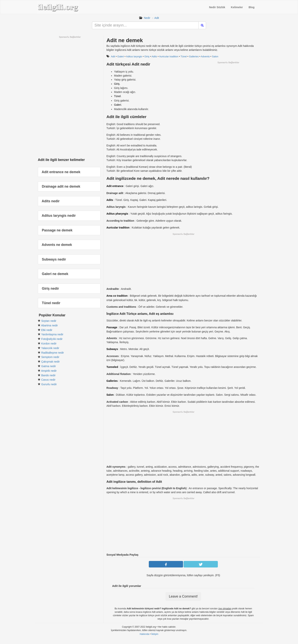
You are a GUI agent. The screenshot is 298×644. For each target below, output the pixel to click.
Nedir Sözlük (217, 7)
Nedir (147, 18)
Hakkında (144, 634)
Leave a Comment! (183, 596)
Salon (215, 56)
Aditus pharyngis (117, 214)
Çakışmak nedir (50, 362)
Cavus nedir (48, 380)
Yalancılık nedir (50, 348)
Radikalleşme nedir (53, 353)
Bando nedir (48, 375)
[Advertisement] (228, 91)
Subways (112, 349)
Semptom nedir (50, 357)
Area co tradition (117, 296)
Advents (205, 56)
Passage (112, 327)
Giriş (147, 56)
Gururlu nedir (49, 384)
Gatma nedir (49, 366)
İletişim (155, 634)
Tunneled (112, 367)
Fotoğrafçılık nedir (52, 339)
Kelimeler (237, 7)
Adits (154, 56)
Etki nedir (47, 330)
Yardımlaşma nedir (52, 334)
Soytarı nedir (49, 321)
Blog (252, 7)
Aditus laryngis (134, 56)
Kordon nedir (49, 344)
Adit (157, 18)
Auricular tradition (169, 56)
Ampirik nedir (49, 371)
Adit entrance (115, 186)
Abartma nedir (49, 325)
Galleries (194, 56)
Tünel (184, 56)
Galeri (121, 56)
